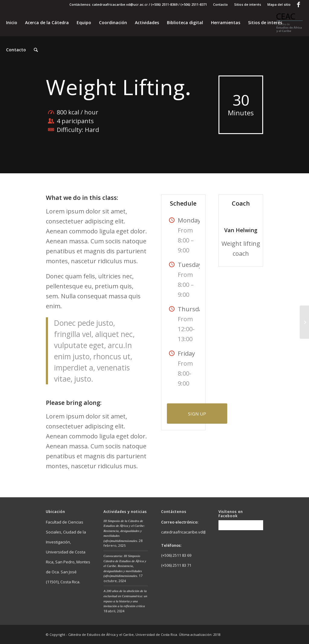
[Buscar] (36, 50)
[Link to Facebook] (298, 5)
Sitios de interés (248, 4)
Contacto (220, 4)
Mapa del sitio (279, 4)
